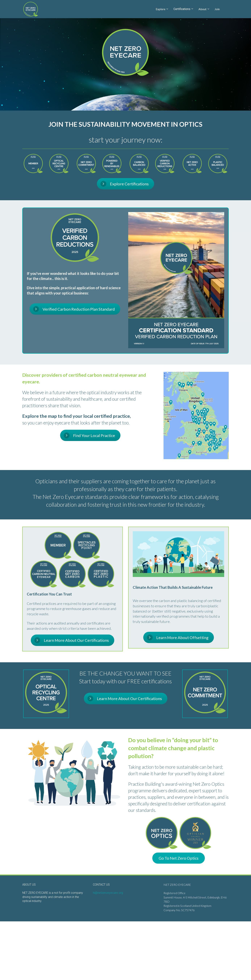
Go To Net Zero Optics (179, 858)
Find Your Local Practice (89, 435)
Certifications (182, 9)
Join (217, 9)
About (202, 9)
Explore (161, 9)
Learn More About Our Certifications (72, 640)
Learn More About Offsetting (178, 637)
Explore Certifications (125, 184)
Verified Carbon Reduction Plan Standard (74, 309)
